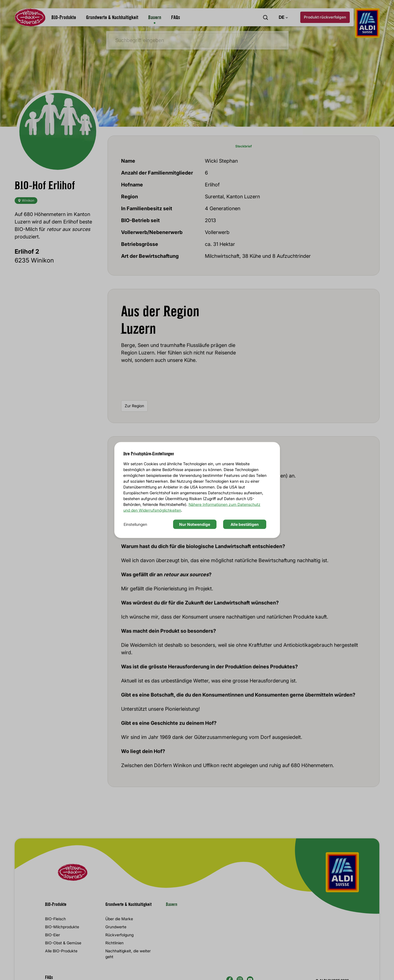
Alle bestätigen (245, 524)
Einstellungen (135, 524)
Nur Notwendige (195, 524)
